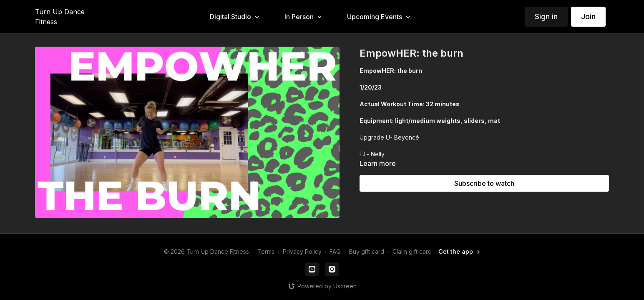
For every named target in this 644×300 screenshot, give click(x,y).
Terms (266, 251)
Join (588, 16)
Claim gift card (412, 251)
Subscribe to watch (484, 183)
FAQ (335, 251)
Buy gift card (367, 251)
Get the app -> (459, 251)
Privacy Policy (302, 251)
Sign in (546, 16)
